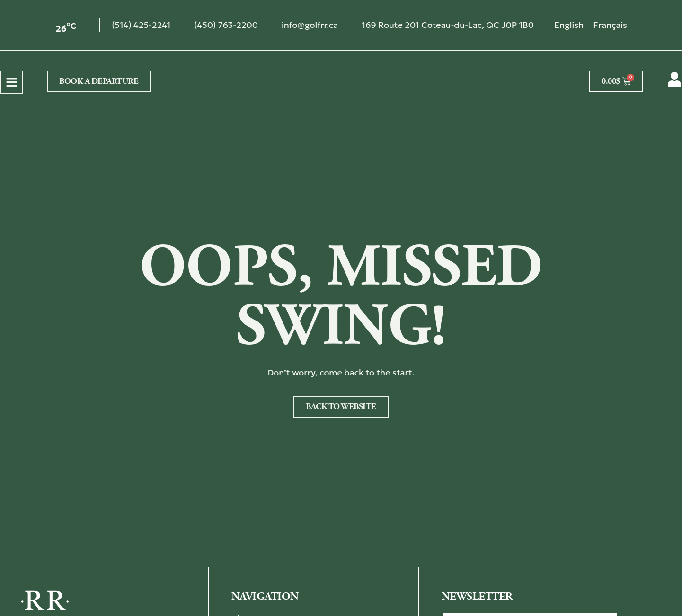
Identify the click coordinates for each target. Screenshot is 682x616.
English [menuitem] (569, 25)
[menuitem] (569, 25)
